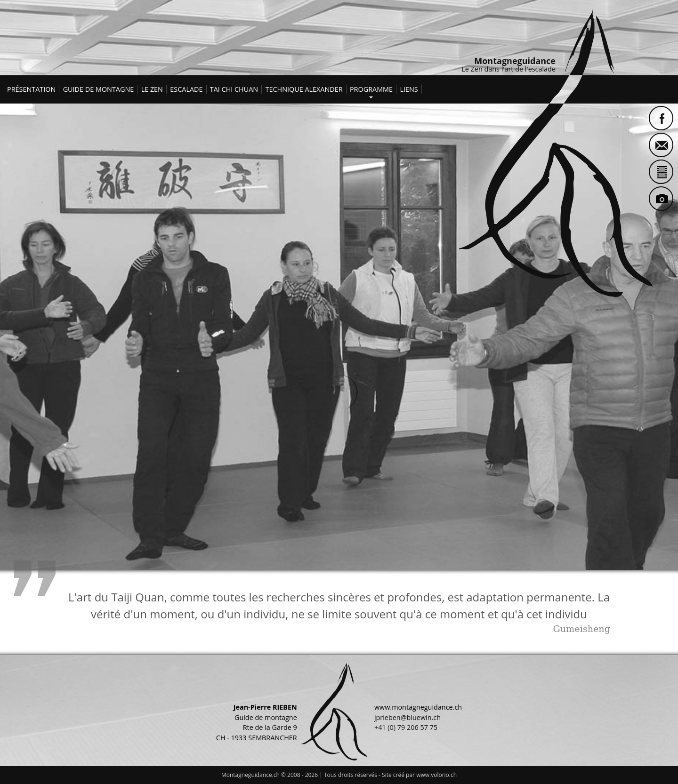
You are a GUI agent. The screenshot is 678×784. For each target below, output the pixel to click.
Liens (409, 89)
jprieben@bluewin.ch (408, 717)
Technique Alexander (304, 89)
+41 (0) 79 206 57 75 (406, 727)
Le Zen (152, 89)
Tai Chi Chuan (234, 89)
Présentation (31, 89)
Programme (371, 88)
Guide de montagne (99, 89)
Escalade (186, 89)
